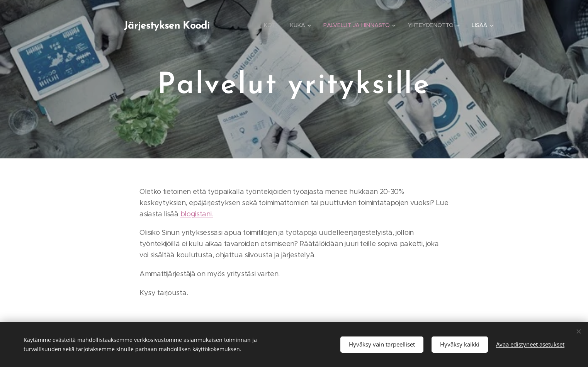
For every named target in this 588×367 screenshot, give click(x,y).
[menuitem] (270, 25)
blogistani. (197, 214)
